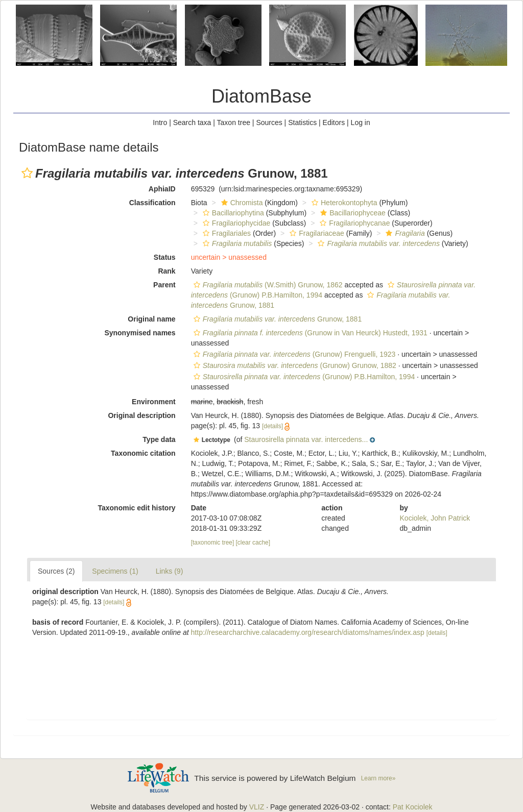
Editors (334, 122)
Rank (167, 271)
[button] (27, 173)
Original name (151, 319)
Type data (159, 439)
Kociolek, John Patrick (435, 518)
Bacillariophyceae (352, 213)
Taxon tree (234, 122)
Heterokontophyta (343, 203)
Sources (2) (56, 571)
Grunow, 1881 (277, 319)
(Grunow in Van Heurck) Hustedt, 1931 (309, 333)
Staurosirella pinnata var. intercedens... (306, 439)
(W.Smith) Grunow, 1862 (267, 285)
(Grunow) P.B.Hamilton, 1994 (303, 377)
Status (165, 257)
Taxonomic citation (143, 453)
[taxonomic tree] (213, 543)
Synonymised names (140, 333)
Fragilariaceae (316, 233)
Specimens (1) (115, 571)
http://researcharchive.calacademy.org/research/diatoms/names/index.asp (308, 632)
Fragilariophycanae (353, 223)
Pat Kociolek (413, 807)
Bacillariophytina (232, 213)
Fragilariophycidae (235, 223)
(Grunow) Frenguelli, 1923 (293, 354)
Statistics (302, 122)
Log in (361, 122)
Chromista (241, 203)
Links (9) (170, 571)
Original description (141, 415)
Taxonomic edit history (136, 508)
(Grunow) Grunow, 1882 (294, 365)
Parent (164, 285)
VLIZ (257, 807)
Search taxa (192, 122)
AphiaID (162, 189)
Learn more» (378, 778)
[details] (272, 426)
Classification (152, 203)
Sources (269, 122)
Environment (154, 402)
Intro (160, 122)
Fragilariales (225, 233)
